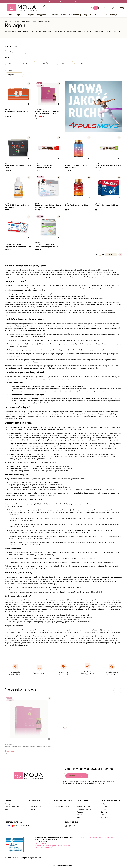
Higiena (104, 809)
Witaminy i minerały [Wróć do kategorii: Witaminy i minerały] (16, 52)
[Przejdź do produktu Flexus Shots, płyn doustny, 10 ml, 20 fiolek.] (18, 148)
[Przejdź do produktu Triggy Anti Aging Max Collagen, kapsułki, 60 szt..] (79, 148)
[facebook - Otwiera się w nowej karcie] (70, 826)
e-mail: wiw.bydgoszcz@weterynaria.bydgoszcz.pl (53, 845)
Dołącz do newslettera (77, 776)
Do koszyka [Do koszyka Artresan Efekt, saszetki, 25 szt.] (119, 198)
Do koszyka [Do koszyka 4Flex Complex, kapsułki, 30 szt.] (29, 104)
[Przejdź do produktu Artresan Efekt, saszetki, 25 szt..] (109, 188)
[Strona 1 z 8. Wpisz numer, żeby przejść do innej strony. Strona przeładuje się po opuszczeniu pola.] (100, 255)
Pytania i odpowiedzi (12, 807)
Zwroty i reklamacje (12, 804)
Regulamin (81, 812)
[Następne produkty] (111, 255)
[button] (96, 8)
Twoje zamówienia (36, 804)
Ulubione (32, 809)
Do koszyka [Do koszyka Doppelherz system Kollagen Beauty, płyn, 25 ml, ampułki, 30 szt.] (59, 198)
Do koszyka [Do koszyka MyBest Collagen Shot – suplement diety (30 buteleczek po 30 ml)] (59, 104)
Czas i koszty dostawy (61, 807)
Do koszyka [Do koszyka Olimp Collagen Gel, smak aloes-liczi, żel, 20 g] (119, 158)
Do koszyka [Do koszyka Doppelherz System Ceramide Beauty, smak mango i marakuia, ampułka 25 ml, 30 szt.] (59, 238)
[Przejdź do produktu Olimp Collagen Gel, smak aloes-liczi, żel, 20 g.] (109, 148)
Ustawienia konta (35, 807)
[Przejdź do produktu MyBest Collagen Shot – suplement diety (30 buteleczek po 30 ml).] (48, 94)
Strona (97, 254)
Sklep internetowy (63, 866)
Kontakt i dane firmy (84, 807)
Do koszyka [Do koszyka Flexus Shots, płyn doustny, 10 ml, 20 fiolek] (29, 158)
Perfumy (104, 807)
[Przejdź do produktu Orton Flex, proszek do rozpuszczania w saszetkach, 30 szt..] (18, 227)
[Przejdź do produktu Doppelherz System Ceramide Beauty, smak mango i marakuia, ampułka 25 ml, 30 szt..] (48, 227)
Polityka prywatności (84, 809)
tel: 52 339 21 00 (41, 843)
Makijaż (104, 804)
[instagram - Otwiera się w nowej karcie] (66, 826)
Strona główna (9, 21)
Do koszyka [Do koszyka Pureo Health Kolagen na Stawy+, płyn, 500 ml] (29, 198)
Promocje (104, 817)
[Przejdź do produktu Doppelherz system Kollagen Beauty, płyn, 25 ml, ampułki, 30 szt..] (48, 188)
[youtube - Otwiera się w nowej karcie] (74, 826)
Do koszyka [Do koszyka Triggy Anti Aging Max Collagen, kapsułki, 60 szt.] (89, 158)
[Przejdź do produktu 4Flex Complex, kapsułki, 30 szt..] (18, 94)
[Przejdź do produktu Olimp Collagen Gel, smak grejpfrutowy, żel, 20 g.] (48, 148)
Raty (6, 809)
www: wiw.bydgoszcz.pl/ (44, 847)
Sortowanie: (9, 71)
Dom (103, 815)
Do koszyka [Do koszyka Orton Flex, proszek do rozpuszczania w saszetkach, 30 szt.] (29, 238)
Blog (79, 817)
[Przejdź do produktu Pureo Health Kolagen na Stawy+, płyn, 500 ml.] (18, 188)
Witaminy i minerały (38, 21)
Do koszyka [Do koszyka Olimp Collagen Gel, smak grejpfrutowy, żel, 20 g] (59, 158)
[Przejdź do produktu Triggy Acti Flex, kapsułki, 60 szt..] (79, 188)
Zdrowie (17, 21)
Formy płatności (59, 804)
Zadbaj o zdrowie (26, 21)
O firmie (80, 804)
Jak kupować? (82, 815)
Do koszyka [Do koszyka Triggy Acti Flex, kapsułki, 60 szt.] (89, 198)
